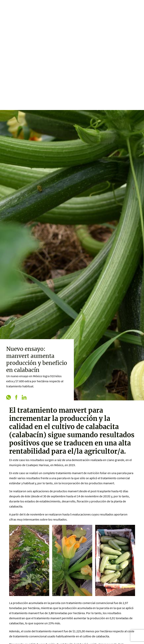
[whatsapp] (9, 398)
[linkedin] (24, 398)
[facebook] (16, 398)
